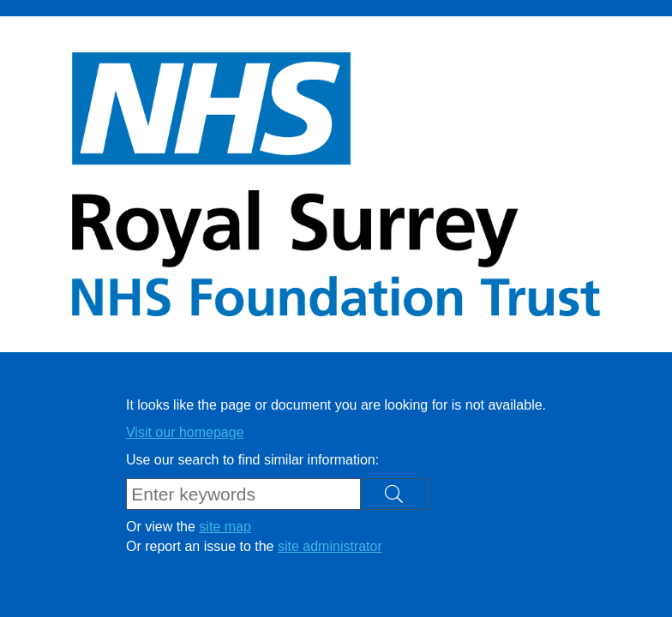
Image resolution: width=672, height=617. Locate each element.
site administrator (330, 546)
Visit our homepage (185, 432)
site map (225, 527)
